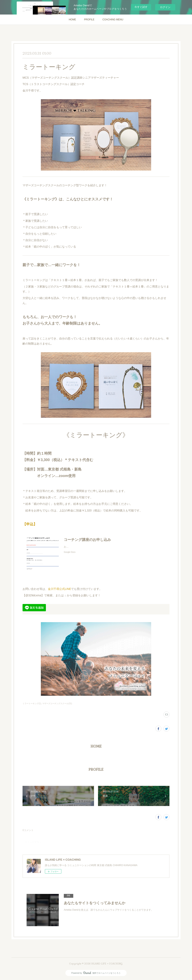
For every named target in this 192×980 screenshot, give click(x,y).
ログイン (165, 7)
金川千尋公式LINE (59, 589)
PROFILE (89, 20)
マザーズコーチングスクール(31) (57, 703)
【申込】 (30, 524)
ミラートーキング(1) (32, 703)
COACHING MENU (113, 20)
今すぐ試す (141, 7)
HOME (72, 20)
